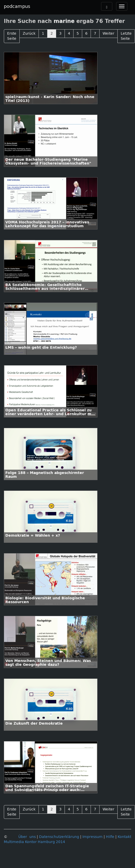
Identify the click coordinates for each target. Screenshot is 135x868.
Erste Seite (12, 36)
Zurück (29, 33)
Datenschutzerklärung (59, 837)
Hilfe (110, 837)
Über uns (27, 837)
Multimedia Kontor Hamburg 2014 (34, 842)
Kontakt (124, 837)
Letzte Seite (126, 36)
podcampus (17, 6)
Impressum (93, 837)
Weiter (108, 33)
